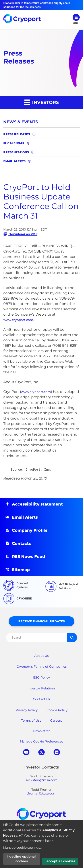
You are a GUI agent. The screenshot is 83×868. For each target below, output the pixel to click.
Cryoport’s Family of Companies (42, 667)
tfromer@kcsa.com (41, 793)
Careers (56, 721)
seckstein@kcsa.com (41, 780)
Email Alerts (14, 161)
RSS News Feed (29, 557)
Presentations (16, 152)
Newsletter (42, 731)
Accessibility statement (37, 504)
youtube (26, 752)
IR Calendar (14, 143)
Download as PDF (20, 234)
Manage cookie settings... (23, 848)
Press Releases (17, 134)
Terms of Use (31, 721)
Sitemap (21, 570)
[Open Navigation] (76, 20)
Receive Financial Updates (41, 621)
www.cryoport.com (18, 320)
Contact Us (42, 699)
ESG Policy (42, 677)
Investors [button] (41, 102)
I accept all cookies (60, 861)
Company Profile (30, 530)
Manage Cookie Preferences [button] (41, 741)
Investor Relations (42, 688)
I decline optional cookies (21, 859)
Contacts (21, 543)
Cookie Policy (57, 710)
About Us (41, 656)
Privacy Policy (27, 710)
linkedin (57, 752)
